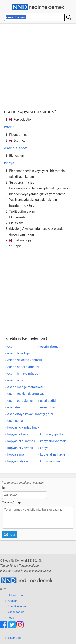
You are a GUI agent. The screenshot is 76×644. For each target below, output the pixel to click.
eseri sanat (15, 421)
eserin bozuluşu (19, 353)
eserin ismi (15, 380)
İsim (5, 488)
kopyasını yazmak (20, 448)
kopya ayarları (50, 461)
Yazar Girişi (15, 638)
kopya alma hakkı (52, 454)
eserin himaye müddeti (24, 373)
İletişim (12, 618)
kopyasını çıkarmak (21, 441)
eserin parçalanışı (20, 401)
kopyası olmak (18, 434)
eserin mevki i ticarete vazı (26, 394)
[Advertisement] (38, 65)
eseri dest (15, 407)
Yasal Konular (17, 612)
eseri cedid (48, 401)
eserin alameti (16, 148)
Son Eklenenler (17, 607)
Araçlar (12, 601)
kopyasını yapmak (53, 441)
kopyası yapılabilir (53, 434)
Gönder (10, 535)
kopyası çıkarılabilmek (23, 428)
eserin (9, 127)
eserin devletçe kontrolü (25, 360)
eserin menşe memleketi (25, 387)
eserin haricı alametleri (24, 367)
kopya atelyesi (18, 461)
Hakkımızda (15, 595)
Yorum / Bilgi (12, 502)
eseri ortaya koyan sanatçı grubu (31, 414)
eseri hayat (48, 407)
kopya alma (16, 454)
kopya (9, 163)
